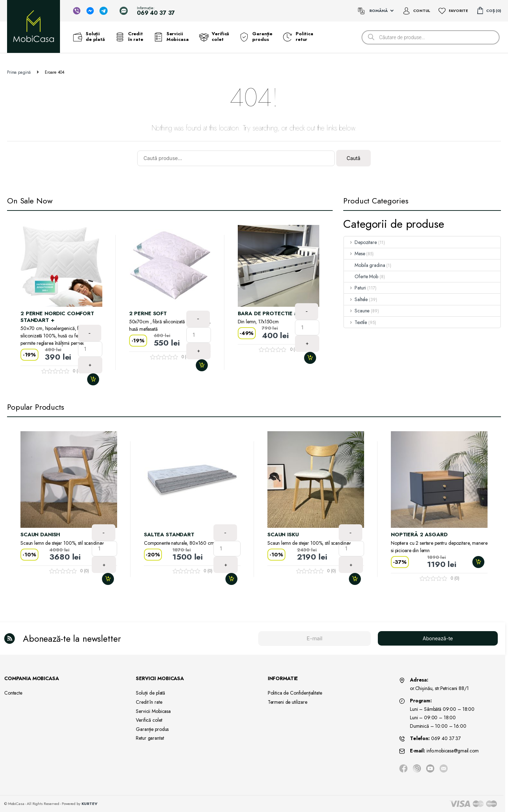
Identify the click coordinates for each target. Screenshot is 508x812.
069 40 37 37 (446, 738)
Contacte (13, 693)
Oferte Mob (361, 276)
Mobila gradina (364, 265)
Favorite (458, 11)
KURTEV (89, 804)
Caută (353, 158)
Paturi (355, 288)
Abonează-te (438, 638)
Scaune (357, 311)
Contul (422, 11)
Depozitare (360, 242)
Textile (355, 322)
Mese (354, 254)
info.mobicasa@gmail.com (453, 751)
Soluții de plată (89, 37)
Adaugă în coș (96, 379)
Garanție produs (256, 37)
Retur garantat (150, 738)
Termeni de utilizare (288, 702)
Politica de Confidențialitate (295, 693)
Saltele (356, 299)
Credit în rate (129, 37)
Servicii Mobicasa (171, 37)
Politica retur (298, 37)
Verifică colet (214, 37)
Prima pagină (19, 72)
